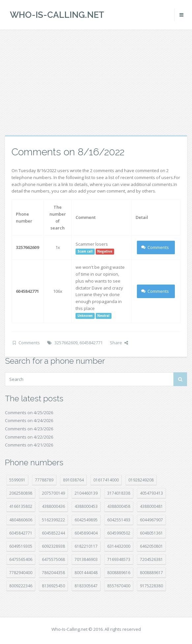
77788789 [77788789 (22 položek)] (44, 480)
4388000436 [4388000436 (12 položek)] (53, 506)
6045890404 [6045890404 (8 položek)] (86, 533)
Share (119, 343)
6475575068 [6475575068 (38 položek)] (53, 559)
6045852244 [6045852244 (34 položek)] (53, 533)
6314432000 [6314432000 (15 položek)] (119, 546)
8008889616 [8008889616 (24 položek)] (119, 573)
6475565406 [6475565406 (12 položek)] (21, 559)
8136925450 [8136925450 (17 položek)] (53, 586)
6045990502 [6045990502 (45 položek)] (119, 533)
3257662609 (66, 343)
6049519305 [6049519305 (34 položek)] (21, 546)
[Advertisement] (96, 82)
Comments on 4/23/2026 (29, 429)
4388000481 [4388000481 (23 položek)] (151, 506)
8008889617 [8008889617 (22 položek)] (151, 573)
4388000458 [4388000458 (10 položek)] (119, 506)
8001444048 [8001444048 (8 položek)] (86, 573)
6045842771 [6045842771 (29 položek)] (21, 533)
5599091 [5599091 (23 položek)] (17, 480)
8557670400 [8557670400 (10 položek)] (119, 586)
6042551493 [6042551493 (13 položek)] (119, 520)
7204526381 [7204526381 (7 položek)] (151, 559)
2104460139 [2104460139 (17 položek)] (86, 493)
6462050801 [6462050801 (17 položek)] (151, 546)
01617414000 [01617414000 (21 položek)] (106, 480)
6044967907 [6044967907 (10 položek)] (151, 520)
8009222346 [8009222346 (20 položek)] (21, 586)
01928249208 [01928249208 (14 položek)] (141, 480)
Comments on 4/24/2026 (29, 420)
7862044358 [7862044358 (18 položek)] (53, 573)
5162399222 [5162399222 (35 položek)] (53, 520)
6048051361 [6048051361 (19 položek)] (151, 533)
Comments (155, 247)
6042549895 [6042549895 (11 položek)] (86, 520)
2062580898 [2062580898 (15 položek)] (21, 493)
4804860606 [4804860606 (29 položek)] (21, 520)
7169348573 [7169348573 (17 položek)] (119, 559)
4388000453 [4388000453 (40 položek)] (86, 506)
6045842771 (91, 343)
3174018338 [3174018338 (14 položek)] (119, 493)
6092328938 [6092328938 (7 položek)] (53, 546)
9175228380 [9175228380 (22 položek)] (151, 586)
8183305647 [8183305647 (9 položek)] (86, 586)
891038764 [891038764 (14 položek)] (73, 480)
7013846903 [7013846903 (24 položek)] (86, 559)
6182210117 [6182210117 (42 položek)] (86, 546)
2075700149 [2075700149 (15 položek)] (53, 493)
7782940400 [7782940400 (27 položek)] (21, 573)
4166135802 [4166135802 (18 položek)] (21, 506)
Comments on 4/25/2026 (29, 413)
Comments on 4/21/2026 (29, 445)
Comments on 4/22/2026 (29, 437)
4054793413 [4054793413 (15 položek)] (151, 493)
